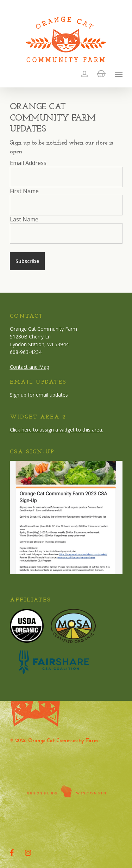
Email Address (28, 163)
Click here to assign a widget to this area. (56, 430)
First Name (24, 191)
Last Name (24, 219)
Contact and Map (30, 367)
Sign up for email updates (39, 395)
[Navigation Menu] (119, 74)
